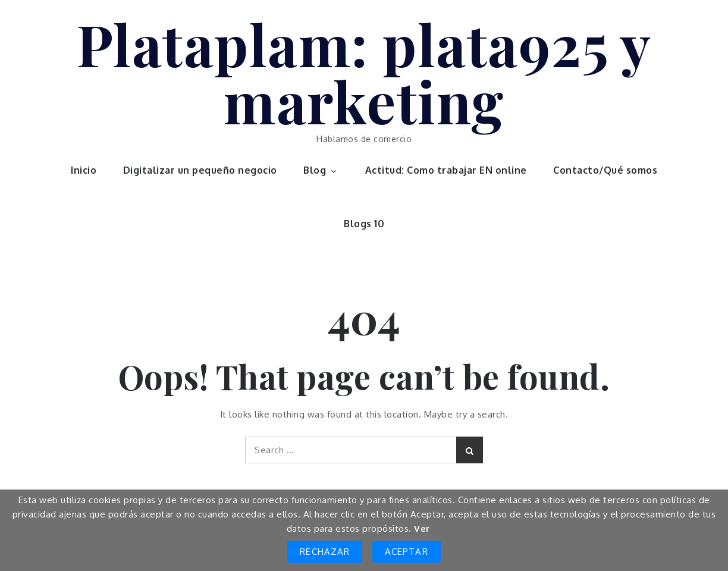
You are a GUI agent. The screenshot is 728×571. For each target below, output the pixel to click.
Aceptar (407, 552)
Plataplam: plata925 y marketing (364, 72)
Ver (422, 528)
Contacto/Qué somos (605, 170)
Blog (321, 170)
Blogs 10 (364, 224)
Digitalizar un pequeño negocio (200, 170)
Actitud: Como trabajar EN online (446, 170)
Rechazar (325, 552)
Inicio (84, 170)
